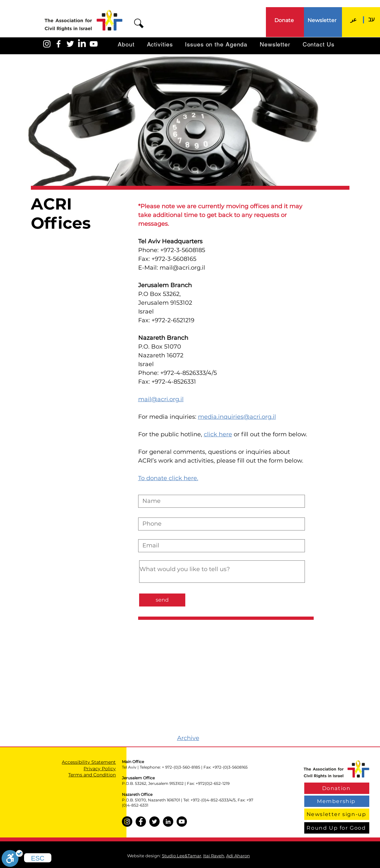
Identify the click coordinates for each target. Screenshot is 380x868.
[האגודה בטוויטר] (70, 44)
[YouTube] (182, 822)
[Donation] (337, 788)
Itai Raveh (214, 856)
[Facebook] (141, 822)
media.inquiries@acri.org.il (237, 417)
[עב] (372, 19)
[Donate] (285, 20)
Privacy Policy (100, 769)
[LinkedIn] (82, 44)
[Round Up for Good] (337, 828)
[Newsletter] (323, 20)
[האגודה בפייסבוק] (59, 44)
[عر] (354, 19)
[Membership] (337, 801)
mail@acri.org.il (182, 268)
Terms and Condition (92, 775)
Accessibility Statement (89, 762)
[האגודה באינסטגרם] (47, 44)
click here (218, 434)
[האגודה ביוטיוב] (94, 44)
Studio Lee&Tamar (182, 856)
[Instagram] (127, 822)
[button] (139, 23)
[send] (162, 600)
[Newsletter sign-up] (337, 814)
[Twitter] (154, 822)
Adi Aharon (238, 856)
